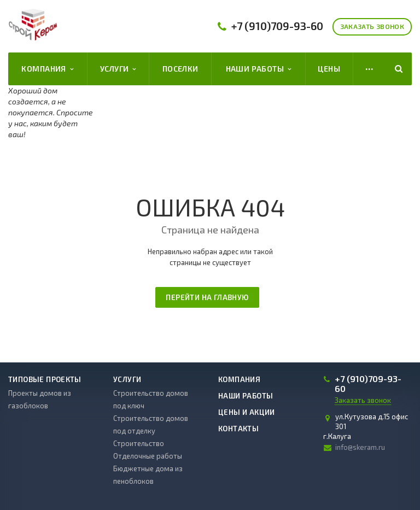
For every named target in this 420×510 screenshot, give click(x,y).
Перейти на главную (207, 297)
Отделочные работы (148, 456)
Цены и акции (247, 412)
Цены (329, 69)
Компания (47, 69)
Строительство (139, 443)
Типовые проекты (45, 379)
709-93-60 (277, 26)
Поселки (180, 69)
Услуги (118, 69)
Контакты (238, 429)
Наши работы (259, 69)
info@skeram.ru (360, 447)
